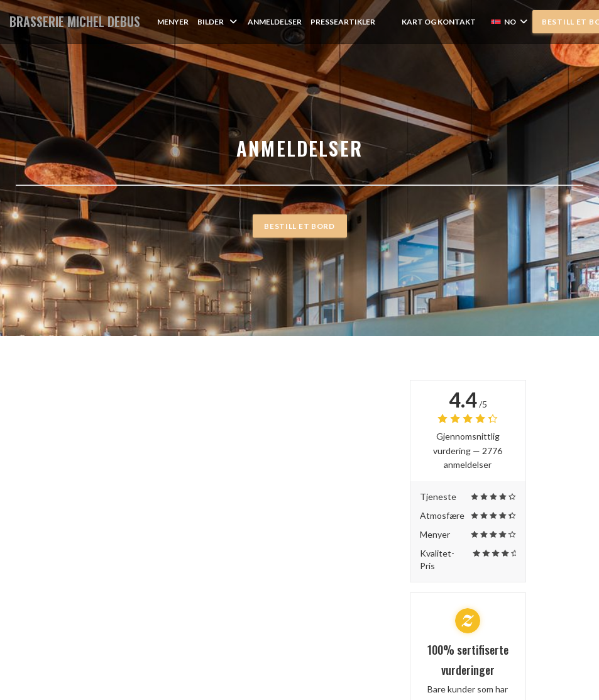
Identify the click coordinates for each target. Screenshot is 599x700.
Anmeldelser (275, 22)
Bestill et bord (299, 225)
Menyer (173, 22)
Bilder (218, 22)
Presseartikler (343, 22)
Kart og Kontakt (439, 22)
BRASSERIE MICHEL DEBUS (75, 22)
